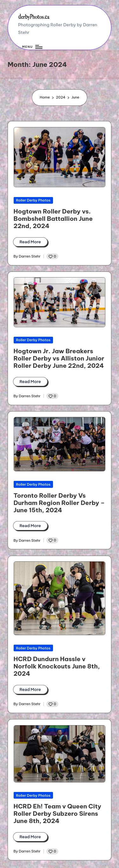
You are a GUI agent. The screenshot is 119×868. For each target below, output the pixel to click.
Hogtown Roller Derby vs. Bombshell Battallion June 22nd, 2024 (53, 219)
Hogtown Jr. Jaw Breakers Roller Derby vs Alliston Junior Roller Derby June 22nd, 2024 (59, 358)
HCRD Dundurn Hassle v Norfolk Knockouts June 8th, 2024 (57, 666)
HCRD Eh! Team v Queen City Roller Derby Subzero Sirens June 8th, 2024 (57, 814)
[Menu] (32, 47)
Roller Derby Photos (33, 200)
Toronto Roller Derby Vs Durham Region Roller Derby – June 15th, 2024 (59, 503)
